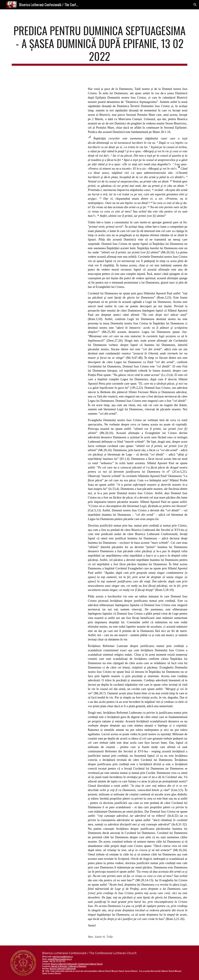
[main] (100, 45)
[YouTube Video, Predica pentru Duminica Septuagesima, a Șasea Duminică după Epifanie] (46, 104)
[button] (195, 5)
